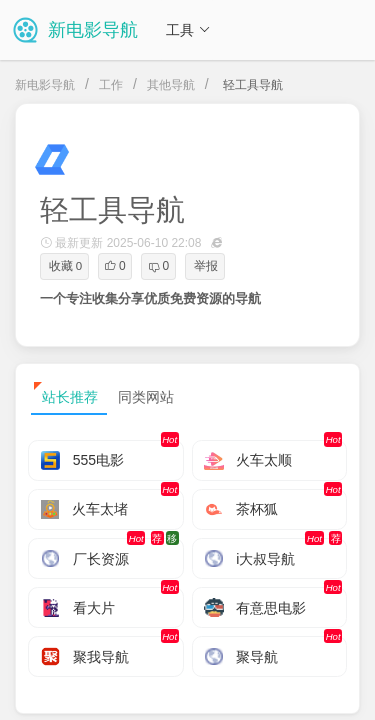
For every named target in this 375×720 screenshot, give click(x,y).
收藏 (65, 266)
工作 (111, 85)
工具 (188, 30)
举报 (206, 266)
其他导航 (171, 85)
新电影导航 (45, 85)
